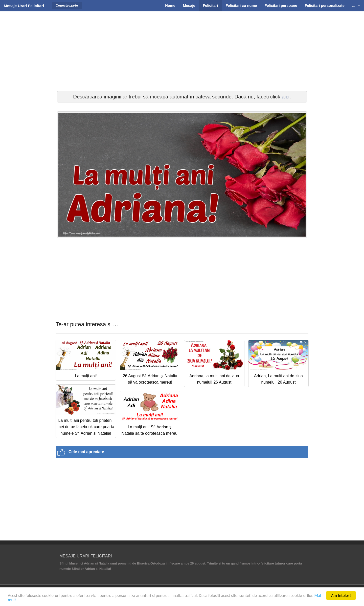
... (354, 6)
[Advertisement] (182, 51)
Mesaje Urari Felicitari (24, 6)
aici (286, 97)
